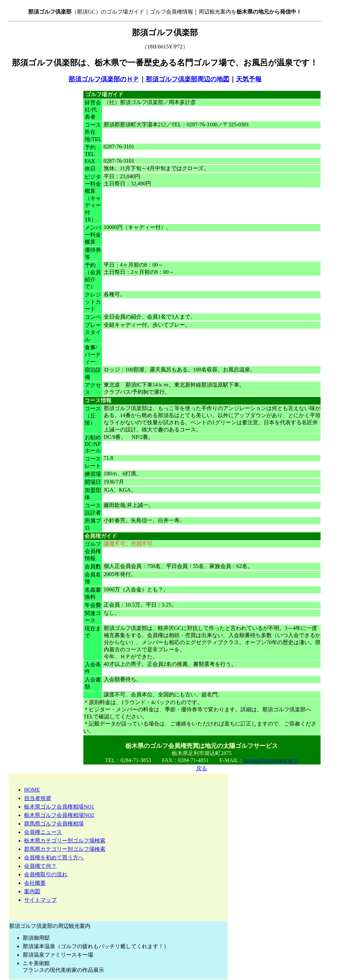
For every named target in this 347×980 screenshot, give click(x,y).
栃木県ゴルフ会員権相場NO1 (59, 807)
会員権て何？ (40, 866)
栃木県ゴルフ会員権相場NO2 (59, 815)
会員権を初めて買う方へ (54, 857)
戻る (202, 768)
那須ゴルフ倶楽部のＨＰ (104, 79)
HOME (32, 790)
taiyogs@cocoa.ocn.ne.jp (271, 760)
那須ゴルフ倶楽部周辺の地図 (188, 79)
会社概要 (35, 883)
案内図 (32, 891)
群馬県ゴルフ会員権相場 (54, 824)
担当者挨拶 (38, 798)
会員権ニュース (43, 832)
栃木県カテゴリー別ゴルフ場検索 (65, 841)
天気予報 (249, 79)
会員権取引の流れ (46, 874)
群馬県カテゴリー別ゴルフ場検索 (65, 849)
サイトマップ (40, 900)
